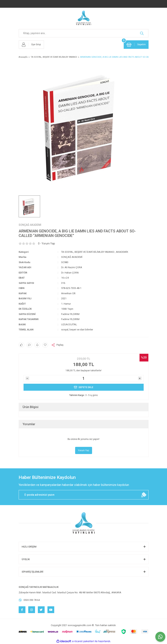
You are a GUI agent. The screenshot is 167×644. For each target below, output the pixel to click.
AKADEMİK (122, 252)
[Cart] (136, 45)
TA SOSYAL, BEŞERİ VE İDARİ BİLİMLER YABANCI (88, 252)
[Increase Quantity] (140, 378)
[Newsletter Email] (84, 495)
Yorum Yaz (84, 450)
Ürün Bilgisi (31, 407)
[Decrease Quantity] (27, 378)
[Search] (84, 33)
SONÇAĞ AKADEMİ (30, 225)
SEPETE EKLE (84, 387)
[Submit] (144, 495)
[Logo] (83, 18)
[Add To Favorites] (45, 345)
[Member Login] (31, 45)
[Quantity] (84, 378)
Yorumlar (29, 424)
